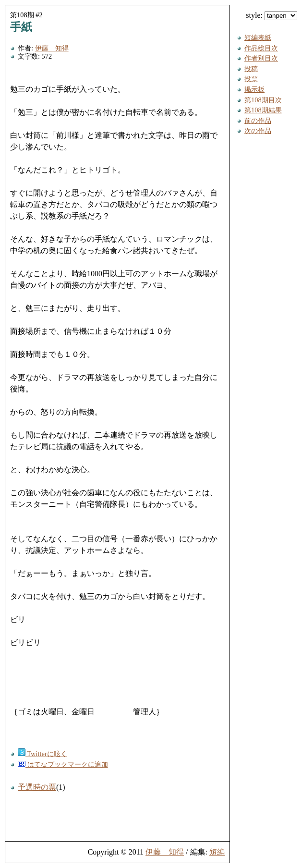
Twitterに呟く (42, 754)
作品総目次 (261, 48)
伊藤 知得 (52, 48)
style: (272, 15)
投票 (251, 79)
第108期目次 (263, 100)
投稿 (251, 69)
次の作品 (258, 131)
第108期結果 (263, 110)
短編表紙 (258, 37)
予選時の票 (37, 787)
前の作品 (258, 121)
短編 (217, 852)
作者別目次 (261, 58)
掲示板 (254, 89)
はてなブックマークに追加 (63, 764)
